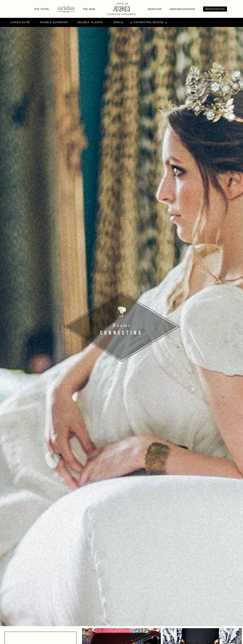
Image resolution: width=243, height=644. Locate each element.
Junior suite (20, 22)
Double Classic (90, 22)
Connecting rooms (148, 22)
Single (118, 22)
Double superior (54, 22)
